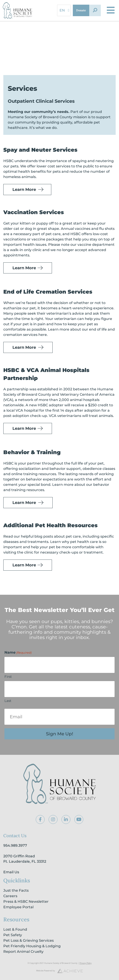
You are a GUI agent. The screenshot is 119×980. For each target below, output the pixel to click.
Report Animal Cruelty (23, 952)
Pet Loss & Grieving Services (29, 940)
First (8, 677)
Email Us (11, 872)
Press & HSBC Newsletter (26, 902)
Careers (10, 896)
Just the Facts (16, 890)
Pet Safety (13, 935)
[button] (95, 10)
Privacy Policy (86, 963)
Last (8, 701)
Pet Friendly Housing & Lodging (32, 946)
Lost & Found (15, 929)
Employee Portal (18, 907)
